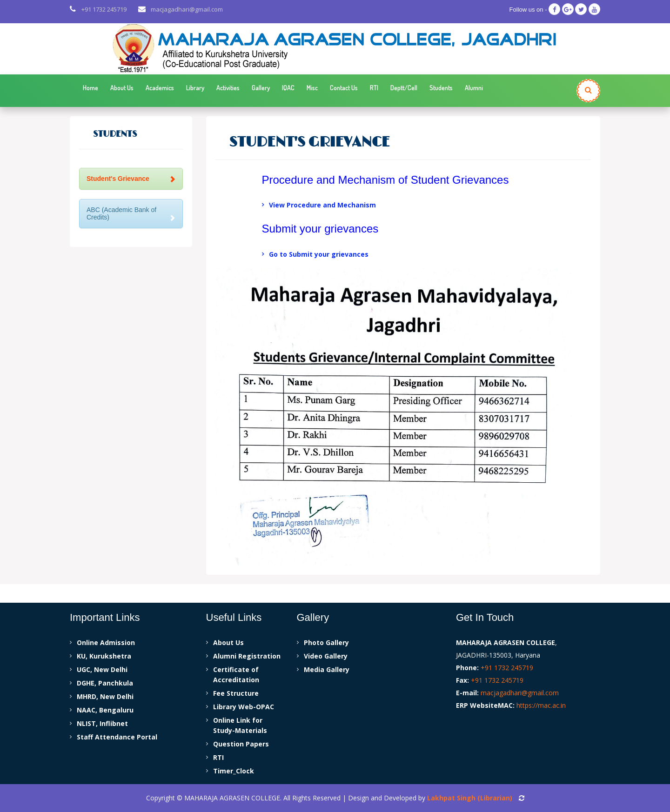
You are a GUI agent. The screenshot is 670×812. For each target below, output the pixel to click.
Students (441, 88)
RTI (374, 88)
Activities (228, 88)
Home (90, 88)
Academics (160, 88)
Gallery (261, 88)
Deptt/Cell (404, 88)
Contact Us (344, 88)
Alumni (474, 88)
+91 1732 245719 (104, 10)
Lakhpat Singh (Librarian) (470, 798)
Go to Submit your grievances (319, 254)
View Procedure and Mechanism (322, 205)
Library (195, 88)
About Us (122, 88)
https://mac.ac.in (541, 705)
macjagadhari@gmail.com (187, 10)
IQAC (288, 88)
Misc (312, 88)
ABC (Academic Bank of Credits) (131, 213)
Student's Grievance (131, 179)
